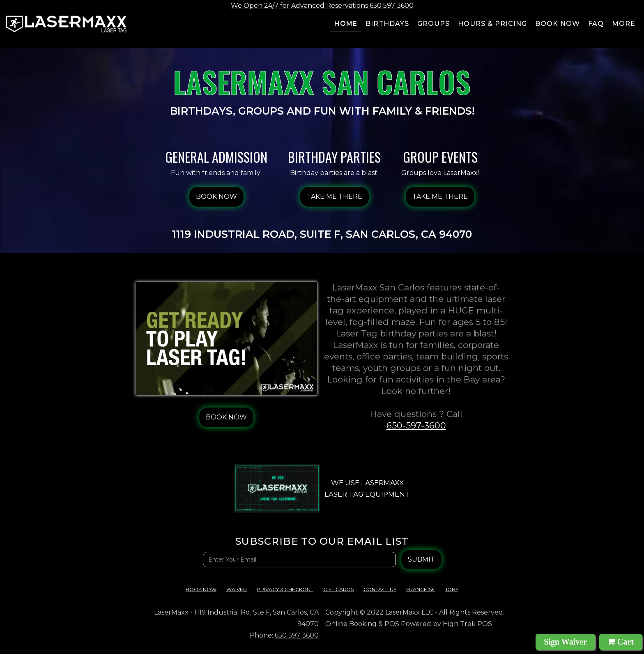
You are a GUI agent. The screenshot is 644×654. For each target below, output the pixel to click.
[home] (66, 24)
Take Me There (335, 197)
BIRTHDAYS (387, 24)
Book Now (201, 589)
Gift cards (338, 589)
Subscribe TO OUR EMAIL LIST (322, 541)
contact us (380, 589)
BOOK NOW (216, 197)
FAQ (596, 24)
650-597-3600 (416, 425)
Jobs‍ (452, 589)
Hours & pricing (492, 24)
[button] (624, 25)
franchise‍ (421, 589)
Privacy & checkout (285, 589)
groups (434, 24)
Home (346, 24)
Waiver (237, 589)
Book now (558, 24)
